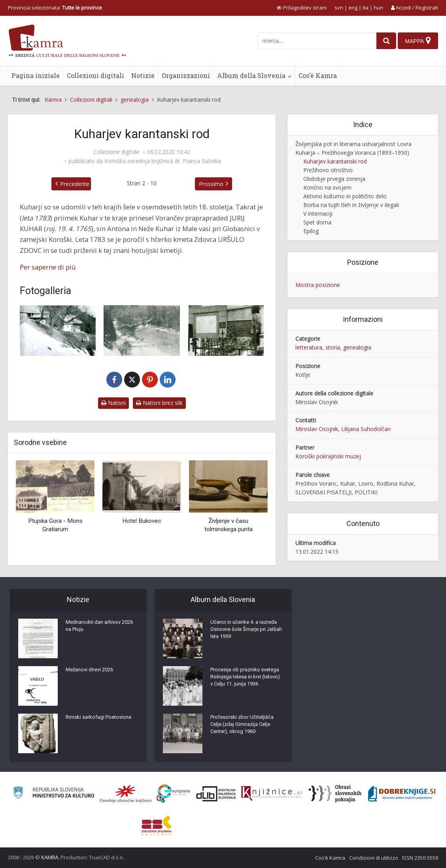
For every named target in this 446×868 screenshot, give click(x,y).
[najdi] (383, 41)
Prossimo (229, 184)
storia (333, 347)
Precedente (57, 184)
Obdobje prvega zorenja (334, 179)
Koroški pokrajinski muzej (328, 456)
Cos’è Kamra (318, 75)
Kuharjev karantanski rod (335, 161)
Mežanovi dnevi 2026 (92, 672)
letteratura (309, 347)
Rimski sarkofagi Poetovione (101, 720)
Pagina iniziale (36, 75)
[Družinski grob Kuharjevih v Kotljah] (226, 330)
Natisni (113, 403)
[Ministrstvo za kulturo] (54, 794)
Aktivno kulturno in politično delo (345, 196)
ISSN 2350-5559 (420, 858)
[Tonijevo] (58, 330)
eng (353, 8)
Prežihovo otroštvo (328, 170)
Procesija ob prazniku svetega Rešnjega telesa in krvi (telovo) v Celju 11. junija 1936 (245, 684)
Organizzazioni (186, 75)
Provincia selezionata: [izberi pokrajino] (55, 8)
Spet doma (317, 222)
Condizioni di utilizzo (374, 858)
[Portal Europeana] (173, 794)
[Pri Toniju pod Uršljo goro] (142, 330)
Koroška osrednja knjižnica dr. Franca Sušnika (163, 161)
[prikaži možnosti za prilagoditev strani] (302, 8)
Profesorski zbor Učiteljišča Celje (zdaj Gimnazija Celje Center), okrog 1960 (244, 727)
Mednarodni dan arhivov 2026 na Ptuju (96, 629)
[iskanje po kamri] (314, 41)
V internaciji (318, 214)
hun (378, 8)
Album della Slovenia (251, 75)
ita (366, 8)
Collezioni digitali (95, 75)
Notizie (143, 75)
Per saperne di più (48, 267)
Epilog (311, 231)
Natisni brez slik (159, 403)
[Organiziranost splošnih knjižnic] (126, 794)
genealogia (357, 347)
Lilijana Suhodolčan (366, 429)
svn (339, 8)
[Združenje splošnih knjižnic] (156, 826)
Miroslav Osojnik (317, 429)
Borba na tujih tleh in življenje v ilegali (351, 205)
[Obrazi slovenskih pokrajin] (335, 794)
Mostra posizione (318, 285)
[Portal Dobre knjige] (402, 794)
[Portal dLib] (216, 794)
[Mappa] (417, 41)
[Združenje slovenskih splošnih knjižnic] (271, 794)
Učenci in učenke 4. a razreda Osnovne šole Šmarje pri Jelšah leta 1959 (247, 632)
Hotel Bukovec (142, 521)
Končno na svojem (327, 187)
